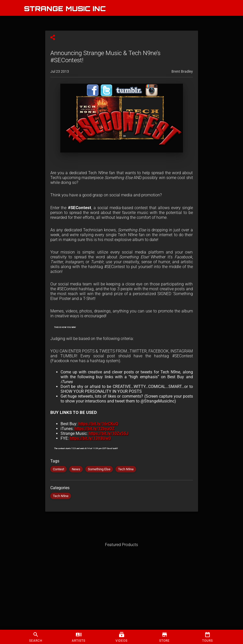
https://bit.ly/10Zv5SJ (109, 433)
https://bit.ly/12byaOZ (95, 429)
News (76, 469)
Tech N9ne (126, 469)
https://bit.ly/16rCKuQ (98, 424)
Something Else (99, 469)
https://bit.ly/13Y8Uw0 (90, 438)
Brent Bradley (182, 71)
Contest (59, 469)
